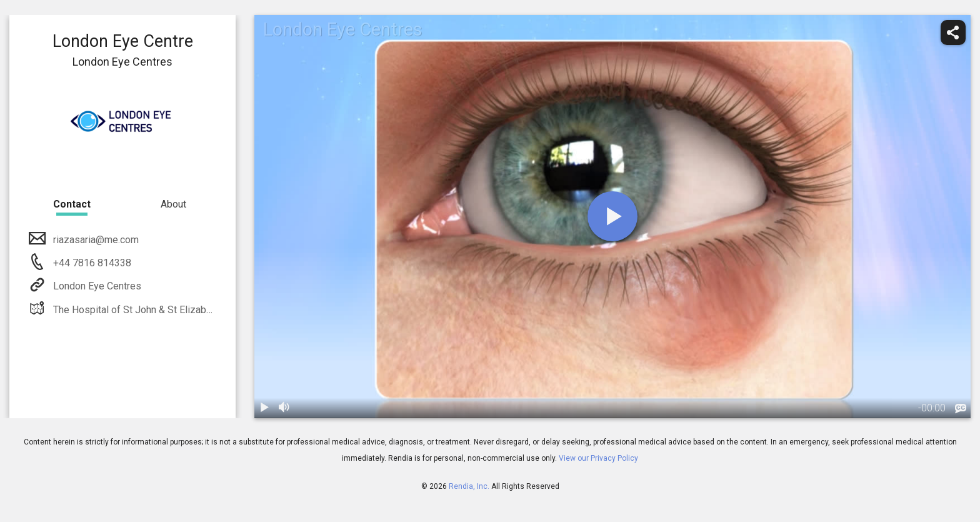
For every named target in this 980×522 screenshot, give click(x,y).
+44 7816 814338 (91, 263)
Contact (72, 204)
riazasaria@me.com (95, 240)
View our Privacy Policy (598, 458)
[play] (612, 216)
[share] (953, 33)
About (173, 204)
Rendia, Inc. (469, 486)
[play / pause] (264, 408)
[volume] (284, 408)
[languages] (961, 409)
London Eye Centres (96, 286)
